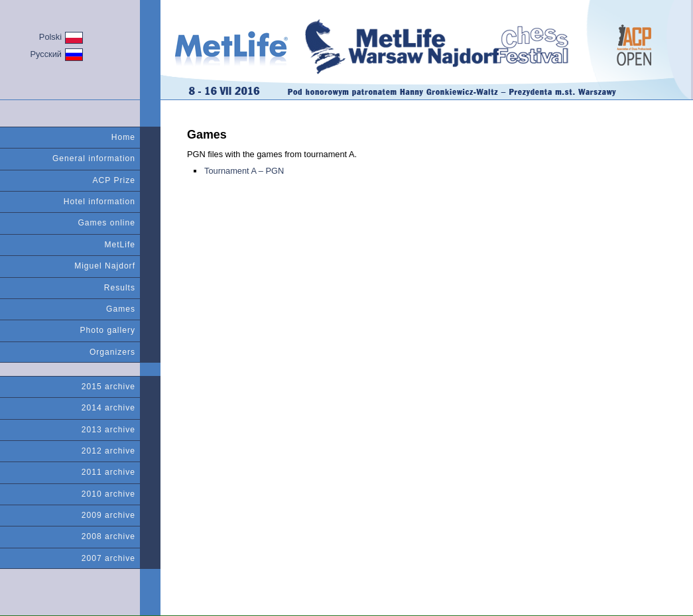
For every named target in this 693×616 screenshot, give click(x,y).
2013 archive (108, 430)
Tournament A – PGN (244, 171)
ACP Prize (114, 180)
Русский (57, 55)
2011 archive (108, 472)
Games (121, 309)
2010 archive (108, 494)
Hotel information (99, 202)
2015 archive (108, 387)
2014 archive (108, 408)
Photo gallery (108, 330)
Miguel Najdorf (105, 266)
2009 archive (108, 515)
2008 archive (108, 536)
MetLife (120, 245)
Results (120, 288)
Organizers (112, 352)
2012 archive (108, 451)
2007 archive (108, 558)
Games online (106, 223)
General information (94, 158)
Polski (61, 38)
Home (123, 137)
